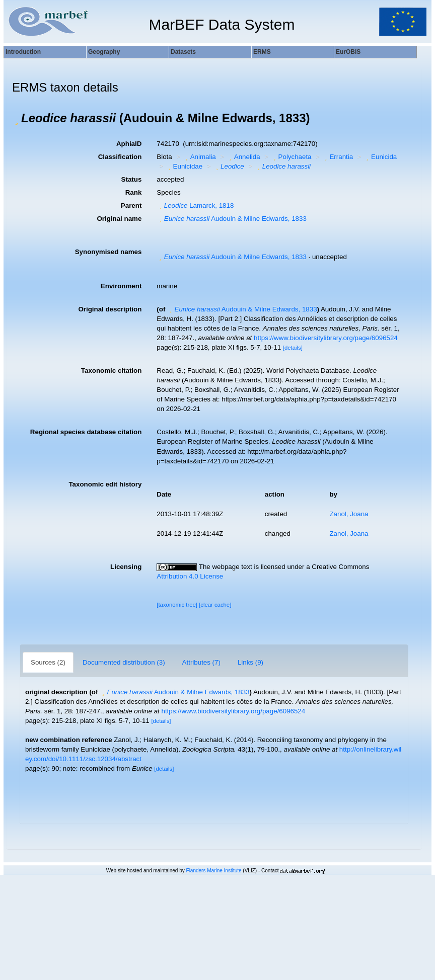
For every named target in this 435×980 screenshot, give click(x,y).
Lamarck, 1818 (195, 206)
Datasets (183, 52)
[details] (293, 348)
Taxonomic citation (111, 371)
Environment (121, 286)
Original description (110, 309)
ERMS (262, 52)
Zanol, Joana (349, 514)
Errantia (338, 157)
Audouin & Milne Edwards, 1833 (231, 219)
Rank (134, 192)
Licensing (126, 567)
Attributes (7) (201, 662)
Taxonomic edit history (105, 484)
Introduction (23, 52)
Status (132, 179)
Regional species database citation (86, 432)
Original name (119, 219)
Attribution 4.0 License (190, 576)
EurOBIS (348, 52)
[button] (17, 118)
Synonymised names (108, 252)
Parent (131, 206)
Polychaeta (291, 157)
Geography (104, 52)
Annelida (243, 157)
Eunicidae (184, 166)
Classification (120, 157)
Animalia (199, 157)
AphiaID (129, 144)
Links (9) (250, 662)
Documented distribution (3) (124, 662)
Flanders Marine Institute (214, 871)
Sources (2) (48, 662)
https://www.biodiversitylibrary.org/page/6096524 (326, 338)
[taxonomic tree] (177, 605)
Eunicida (381, 157)
